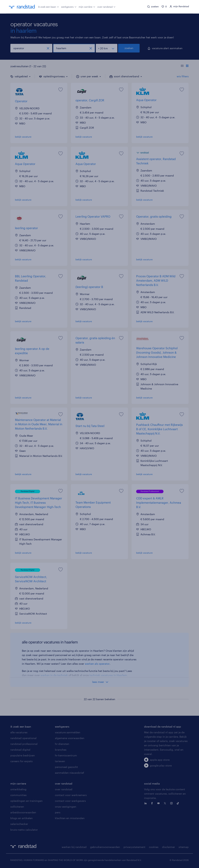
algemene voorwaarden (70, 738)
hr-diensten (62, 744)
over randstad (106, 6)
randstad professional (24, 744)
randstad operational (23, 738)
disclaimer (169, 847)
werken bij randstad (74, 847)
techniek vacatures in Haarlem (108, 675)
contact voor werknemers (71, 795)
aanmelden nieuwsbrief (69, 773)
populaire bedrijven (23, 755)
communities (18, 795)
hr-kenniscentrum (66, 755)
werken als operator (97, 664)
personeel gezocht (66, 767)
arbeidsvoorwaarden (23, 812)
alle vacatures (19, 732)
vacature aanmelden (68, 732)
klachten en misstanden (70, 818)
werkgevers (69, 6)
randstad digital (20, 750)
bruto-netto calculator (24, 830)
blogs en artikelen (21, 818)
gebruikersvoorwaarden (105, 847)
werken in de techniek (54, 675)
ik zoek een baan (49, 6)
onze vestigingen (66, 807)
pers (58, 812)
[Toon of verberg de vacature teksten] (185, 66)
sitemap (184, 847)
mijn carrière (87, 6)
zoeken (129, 48)
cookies (154, 847)
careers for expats (21, 761)
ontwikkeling (18, 789)
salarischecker (19, 824)
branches (61, 750)
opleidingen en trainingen (26, 801)
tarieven (60, 761)
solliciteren (17, 807)
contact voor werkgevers (70, 801)
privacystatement (134, 847)
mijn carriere (18, 783)
